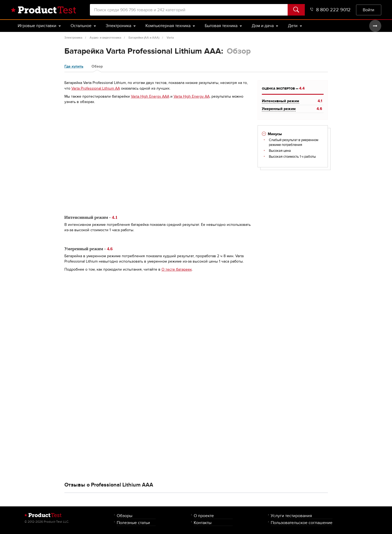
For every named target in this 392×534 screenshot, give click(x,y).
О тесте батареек (177, 269)
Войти (369, 10)
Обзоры (124, 516)
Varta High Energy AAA (150, 96)
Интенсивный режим (281, 101)
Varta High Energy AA (192, 96)
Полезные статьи (133, 523)
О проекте (204, 516)
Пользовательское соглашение (302, 523)
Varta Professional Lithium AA (96, 88)
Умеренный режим (279, 109)
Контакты (203, 523)
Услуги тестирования (291, 516)
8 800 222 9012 (330, 10)
